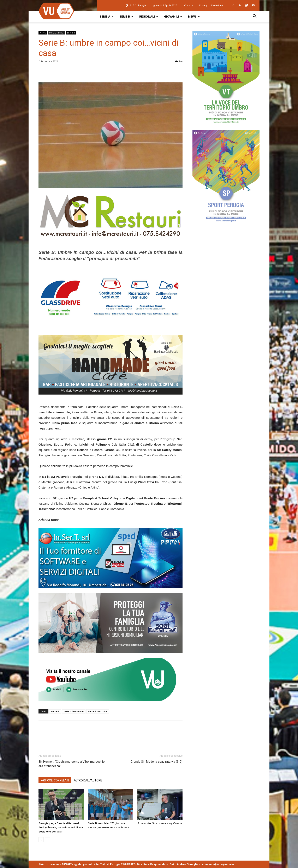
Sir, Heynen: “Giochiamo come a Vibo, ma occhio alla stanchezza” (72, 764)
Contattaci (190, 5)
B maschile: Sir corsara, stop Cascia (160, 823)
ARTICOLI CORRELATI (55, 780)
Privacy (203, 5)
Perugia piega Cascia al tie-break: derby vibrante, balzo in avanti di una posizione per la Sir (61, 827)
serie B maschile (98, 711)
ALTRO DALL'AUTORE (88, 780)
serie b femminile (74, 711)
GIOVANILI (173, 16)
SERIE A (107, 16)
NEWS (194, 16)
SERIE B (126, 16)
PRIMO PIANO (56, 33)
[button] (255, 17)
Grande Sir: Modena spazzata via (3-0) (157, 762)
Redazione (217, 5)
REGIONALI (149, 16)
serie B (55, 711)
